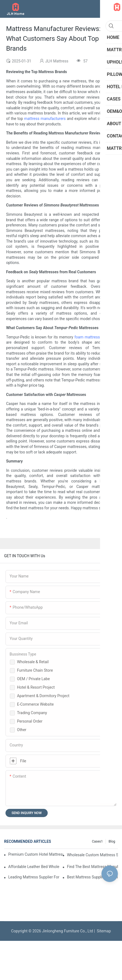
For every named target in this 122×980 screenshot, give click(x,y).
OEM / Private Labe (33, 679)
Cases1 (97, 841)
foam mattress (87, 337)
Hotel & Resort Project (36, 687)
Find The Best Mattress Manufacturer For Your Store (92, 867)
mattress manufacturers (45, 119)
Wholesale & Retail (33, 662)
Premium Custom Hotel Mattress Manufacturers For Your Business (36, 854)
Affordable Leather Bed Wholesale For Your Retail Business (34, 867)
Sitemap (103, 931)
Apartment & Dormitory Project (43, 696)
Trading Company (32, 713)
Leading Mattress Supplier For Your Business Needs (34, 877)
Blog (112, 841)
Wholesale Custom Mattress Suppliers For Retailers (92, 855)
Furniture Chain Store (35, 670)
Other (22, 730)
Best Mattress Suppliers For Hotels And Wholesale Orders (92, 877)
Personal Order (30, 721)
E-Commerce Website (35, 704)
